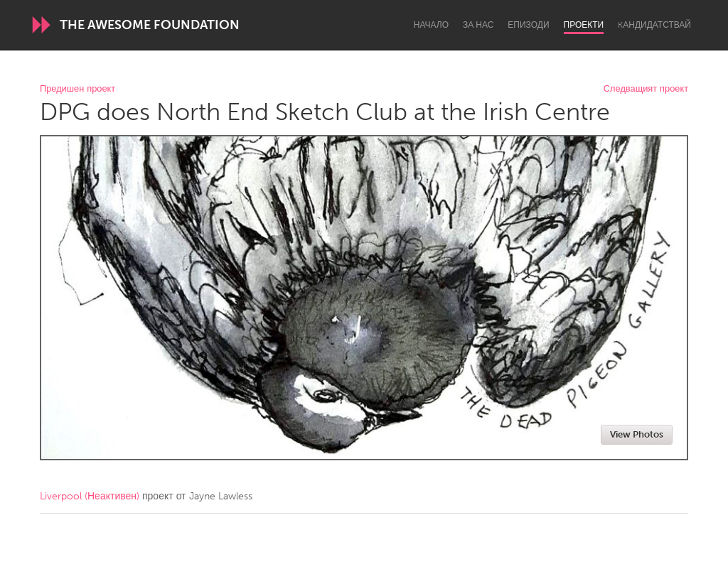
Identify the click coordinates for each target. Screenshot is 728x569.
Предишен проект (77, 89)
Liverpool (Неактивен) (90, 496)
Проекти (584, 25)
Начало (431, 25)
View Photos (637, 434)
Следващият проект (646, 89)
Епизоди (528, 25)
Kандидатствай (654, 25)
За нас (478, 25)
